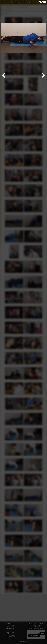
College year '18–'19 (14, 2)
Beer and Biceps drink (26, 2)
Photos (6, 2)
